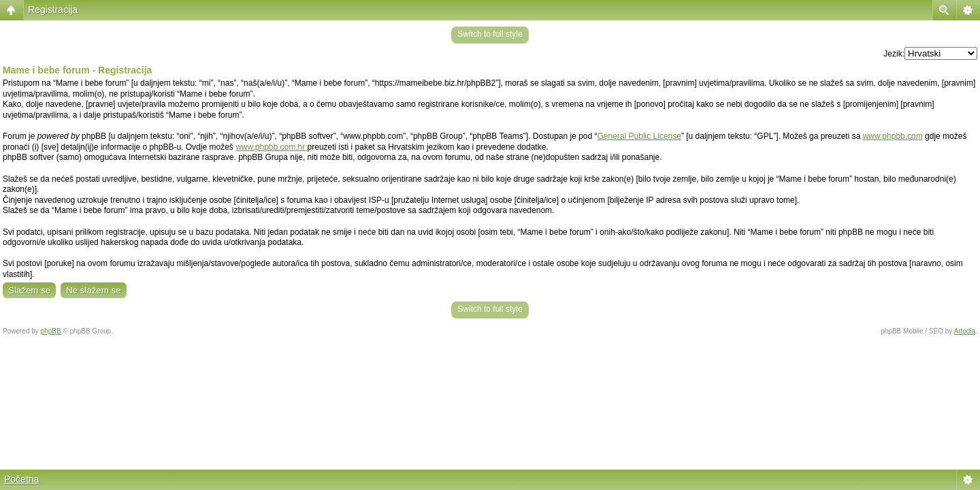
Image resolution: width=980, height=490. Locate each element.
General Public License (639, 136)
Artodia (965, 331)
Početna (21, 479)
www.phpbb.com (893, 136)
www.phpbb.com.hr (271, 147)
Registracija (53, 10)
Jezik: (894, 54)
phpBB (51, 331)
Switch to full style (490, 34)
